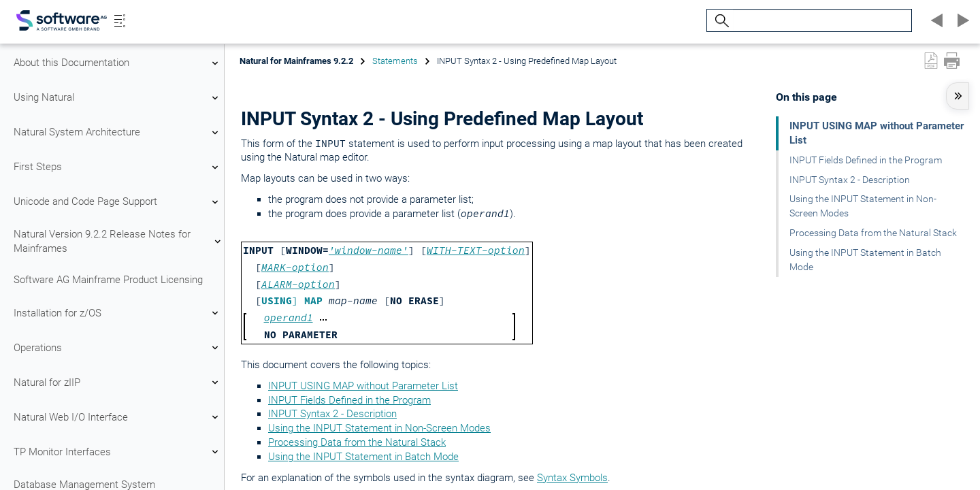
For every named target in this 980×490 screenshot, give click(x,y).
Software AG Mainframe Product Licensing (108, 280)
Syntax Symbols (572, 478)
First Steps (118, 167)
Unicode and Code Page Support (118, 202)
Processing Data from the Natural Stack (357, 442)
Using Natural (118, 98)
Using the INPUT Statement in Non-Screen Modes (379, 428)
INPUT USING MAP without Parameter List (363, 386)
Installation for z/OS (118, 313)
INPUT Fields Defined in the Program (349, 400)
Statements (395, 61)
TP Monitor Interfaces (118, 452)
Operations (118, 348)
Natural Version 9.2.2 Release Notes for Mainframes (118, 241)
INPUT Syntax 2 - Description (332, 414)
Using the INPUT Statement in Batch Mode (363, 457)
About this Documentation (118, 63)
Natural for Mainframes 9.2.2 (296, 61)
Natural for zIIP (118, 382)
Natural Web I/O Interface (118, 417)
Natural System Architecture (118, 133)
